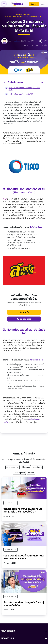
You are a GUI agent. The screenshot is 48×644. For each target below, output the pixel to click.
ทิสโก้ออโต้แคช (36, 227)
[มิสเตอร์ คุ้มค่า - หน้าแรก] (17, 4)
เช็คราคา (34, 4)
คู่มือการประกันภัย (12, 467)
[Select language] (43, 4)
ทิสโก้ (5, 199)
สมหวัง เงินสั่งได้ (37, 360)
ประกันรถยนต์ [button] (8, 631)
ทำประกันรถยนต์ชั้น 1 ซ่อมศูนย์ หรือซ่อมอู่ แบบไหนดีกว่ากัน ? (24, 604)
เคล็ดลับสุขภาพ (19, 473)
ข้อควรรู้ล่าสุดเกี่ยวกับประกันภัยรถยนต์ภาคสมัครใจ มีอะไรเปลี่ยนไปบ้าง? (23, 510)
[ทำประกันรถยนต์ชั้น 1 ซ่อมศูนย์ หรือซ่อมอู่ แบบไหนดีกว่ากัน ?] (24, 581)
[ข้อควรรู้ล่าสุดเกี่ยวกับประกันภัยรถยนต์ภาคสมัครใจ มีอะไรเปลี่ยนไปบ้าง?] (24, 488)
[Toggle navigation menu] (4, 4)
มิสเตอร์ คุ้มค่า (16, 41)
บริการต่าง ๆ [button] (8, 638)
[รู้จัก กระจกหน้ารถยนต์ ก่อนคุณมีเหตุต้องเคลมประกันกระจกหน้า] (24, 535)
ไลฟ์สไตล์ (31, 473)
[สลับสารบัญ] (42, 82)
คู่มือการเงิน (26, 467)
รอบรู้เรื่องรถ (37, 467)
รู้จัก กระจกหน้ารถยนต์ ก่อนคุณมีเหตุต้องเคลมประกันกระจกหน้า (24, 557)
